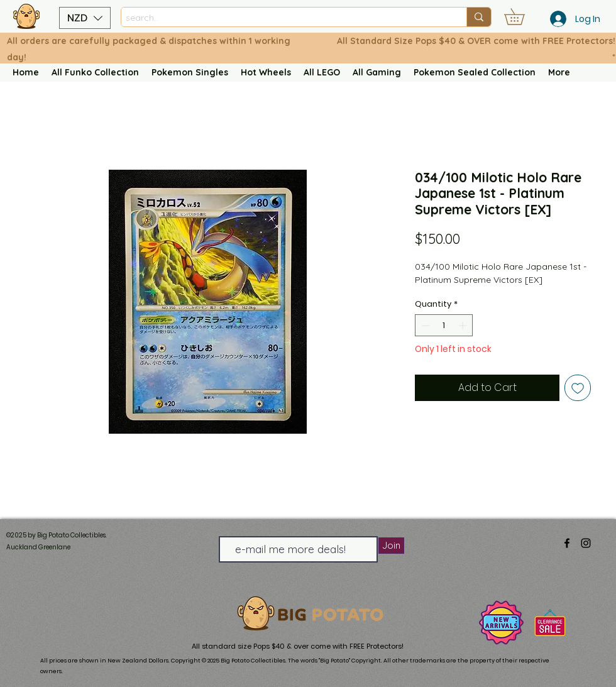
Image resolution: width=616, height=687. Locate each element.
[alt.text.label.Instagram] (586, 543)
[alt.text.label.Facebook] (567, 543)
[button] (85, 18)
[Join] (391, 546)
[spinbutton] (444, 326)
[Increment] (464, 326)
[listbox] (85, 18)
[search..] (283, 18)
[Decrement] (424, 326)
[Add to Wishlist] (578, 388)
